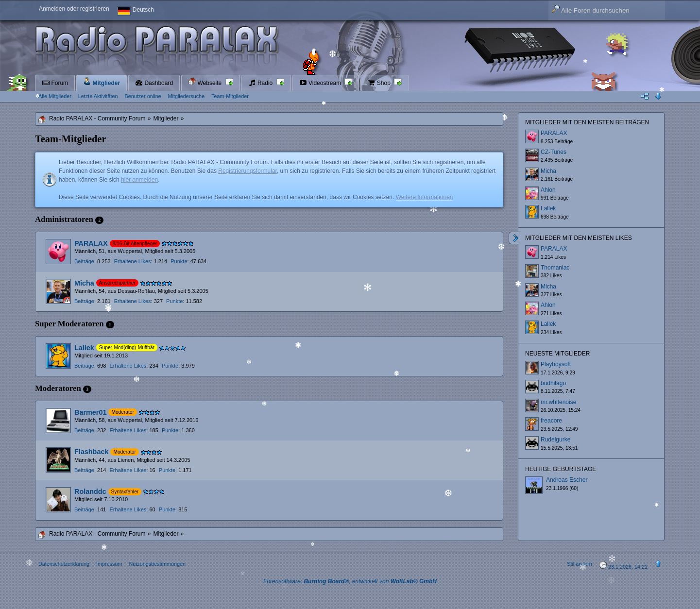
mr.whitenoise (558, 402)
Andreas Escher (567, 480)
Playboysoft (556, 364)
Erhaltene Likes (133, 261)
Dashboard (154, 83)
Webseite (205, 82)
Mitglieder (102, 82)
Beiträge (84, 261)
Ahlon (548, 190)
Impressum (109, 564)
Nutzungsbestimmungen (157, 564)
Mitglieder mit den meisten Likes (579, 238)
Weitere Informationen (425, 197)
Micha (84, 283)
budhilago (553, 383)
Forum (55, 83)
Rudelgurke (555, 440)
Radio (261, 83)
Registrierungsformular (248, 171)
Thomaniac (555, 268)
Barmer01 (90, 412)
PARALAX (91, 243)
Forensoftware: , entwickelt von (350, 581)
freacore (551, 421)
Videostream (321, 83)
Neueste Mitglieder (557, 354)
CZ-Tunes (554, 152)
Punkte (179, 261)
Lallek (84, 348)
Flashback (91, 452)
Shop (380, 83)
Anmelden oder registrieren (74, 9)
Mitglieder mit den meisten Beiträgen (587, 122)
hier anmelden (139, 180)
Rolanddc (90, 491)
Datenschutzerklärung (64, 564)
